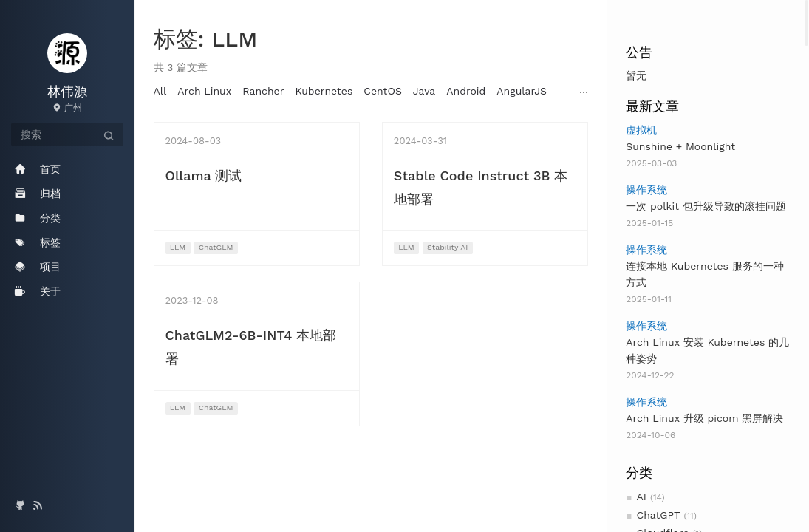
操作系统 (646, 190)
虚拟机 (641, 130)
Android (466, 91)
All (160, 91)
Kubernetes (324, 91)
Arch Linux (204, 91)
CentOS (383, 91)
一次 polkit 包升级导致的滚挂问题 (706, 206)
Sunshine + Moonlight (680, 146)
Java (424, 91)
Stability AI (447, 247)
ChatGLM (216, 247)
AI (642, 497)
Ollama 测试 (204, 175)
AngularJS (522, 91)
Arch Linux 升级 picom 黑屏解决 (704, 418)
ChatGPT (659, 515)
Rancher (263, 91)
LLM (178, 247)
